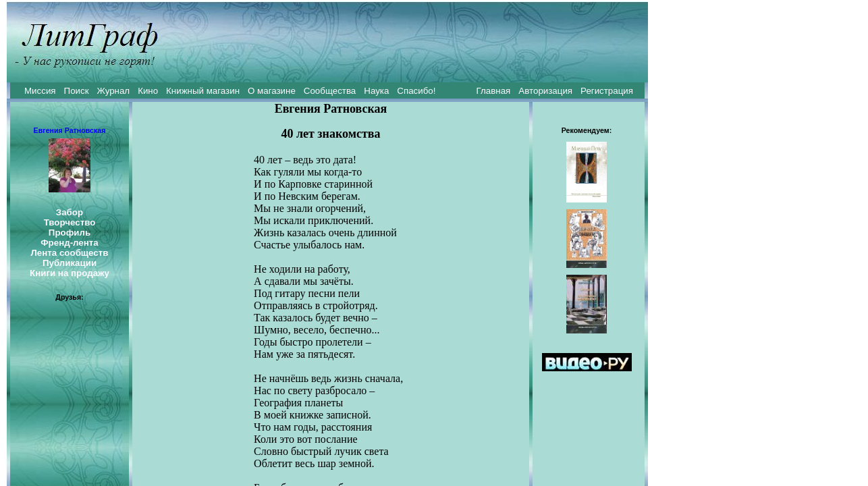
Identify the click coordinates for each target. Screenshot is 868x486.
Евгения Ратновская (70, 130)
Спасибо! (416, 91)
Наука (376, 91)
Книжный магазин (203, 91)
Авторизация (545, 91)
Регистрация (607, 91)
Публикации (70, 263)
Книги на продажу (70, 273)
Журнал (113, 91)
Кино (148, 91)
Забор (70, 212)
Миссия (40, 91)
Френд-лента (70, 243)
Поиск (77, 91)
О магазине (272, 91)
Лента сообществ (69, 253)
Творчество (70, 222)
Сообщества (330, 91)
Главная (494, 91)
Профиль (70, 233)
